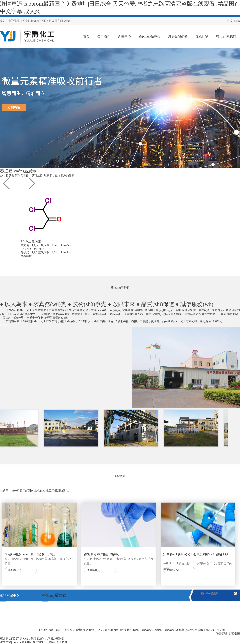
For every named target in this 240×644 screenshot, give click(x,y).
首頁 (86, 36)
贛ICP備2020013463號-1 (213, 630)
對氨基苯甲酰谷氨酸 (13, 619)
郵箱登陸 (234, 634)
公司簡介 (104, 36)
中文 (230, 21)
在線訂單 (202, 36)
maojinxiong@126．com (65, 619)
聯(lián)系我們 (226, 36)
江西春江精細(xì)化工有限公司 (24, 310)
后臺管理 (221, 634)
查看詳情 (41, 256)
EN (238, 21)
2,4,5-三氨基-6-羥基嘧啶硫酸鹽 (19, 607)
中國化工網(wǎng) (141, 630)
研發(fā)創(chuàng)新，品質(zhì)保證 (30, 554)
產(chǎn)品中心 (150, 36)
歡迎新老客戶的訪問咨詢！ (103, 554)
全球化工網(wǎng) (164, 630)
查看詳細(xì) (14, 570)
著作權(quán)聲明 (187, 630)
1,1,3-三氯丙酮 (9, 631)
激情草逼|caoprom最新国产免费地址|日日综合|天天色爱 (34, 642)
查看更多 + (7, 325)
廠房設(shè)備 (178, 36)
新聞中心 (125, 36)
